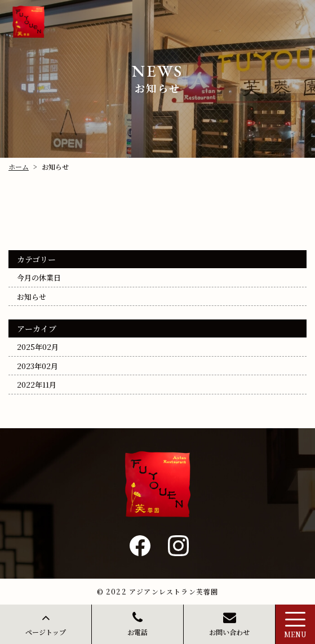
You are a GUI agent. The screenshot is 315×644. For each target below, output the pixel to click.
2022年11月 (37, 385)
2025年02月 (38, 347)
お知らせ (32, 296)
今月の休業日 (39, 277)
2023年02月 (37, 365)
